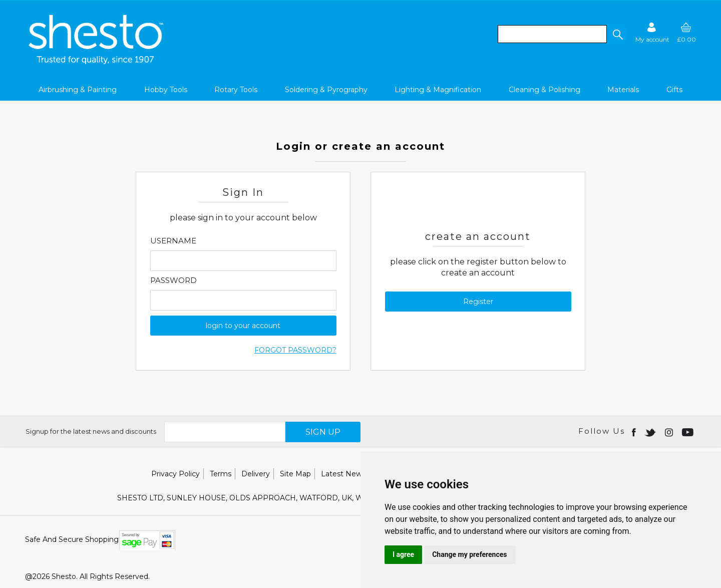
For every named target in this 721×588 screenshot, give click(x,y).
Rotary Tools (236, 90)
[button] (617, 34)
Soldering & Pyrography (326, 90)
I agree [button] (403, 554)
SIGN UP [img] (323, 432)
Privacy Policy (175, 474)
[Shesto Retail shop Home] (97, 62)
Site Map (295, 474)
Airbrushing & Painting (78, 90)
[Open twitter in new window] (651, 432)
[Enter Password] (243, 300)
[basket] (686, 32)
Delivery (256, 474)
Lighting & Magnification (438, 90)
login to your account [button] (243, 326)
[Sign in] (652, 32)
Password (173, 280)
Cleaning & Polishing (545, 90)
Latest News (343, 474)
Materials (623, 90)
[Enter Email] (243, 261)
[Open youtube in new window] (689, 432)
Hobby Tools (166, 90)
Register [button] (478, 302)
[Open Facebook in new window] (635, 432)
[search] (552, 34)
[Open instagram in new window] (670, 432)
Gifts (674, 90)
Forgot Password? (295, 350)
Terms (221, 474)
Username (173, 241)
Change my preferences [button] (469, 554)
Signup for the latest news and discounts (91, 431)
